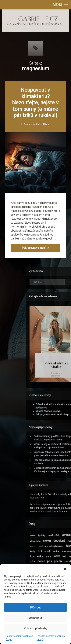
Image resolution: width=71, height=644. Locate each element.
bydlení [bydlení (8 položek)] (64, 536)
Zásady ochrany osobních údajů (19, 638)
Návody (47, 124)
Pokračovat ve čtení (41, 250)
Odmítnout (35, 618)
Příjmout (35, 608)
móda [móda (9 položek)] (64, 561)
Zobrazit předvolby (35, 628)
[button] (65, 569)
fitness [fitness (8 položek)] (64, 547)
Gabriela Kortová (32, 124)
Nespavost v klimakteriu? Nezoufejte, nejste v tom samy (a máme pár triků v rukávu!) (36, 102)
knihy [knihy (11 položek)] (64, 551)
